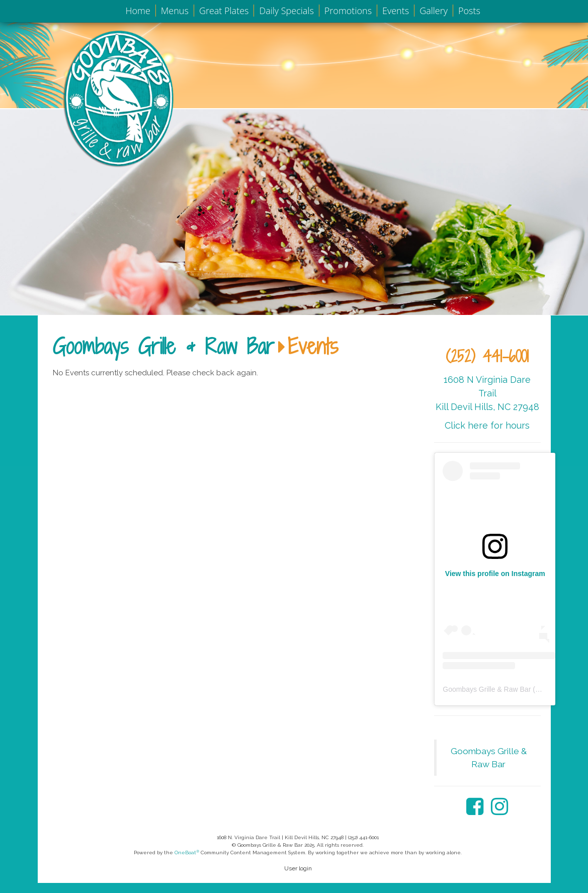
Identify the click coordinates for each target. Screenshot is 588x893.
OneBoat (187, 853)
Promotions (348, 11)
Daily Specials (286, 11)
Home (138, 11)
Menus (175, 11)
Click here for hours (487, 425)
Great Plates (224, 11)
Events (396, 11)
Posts (469, 11)
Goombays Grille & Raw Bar (163, 346)
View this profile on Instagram (495, 574)
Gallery (434, 11)
